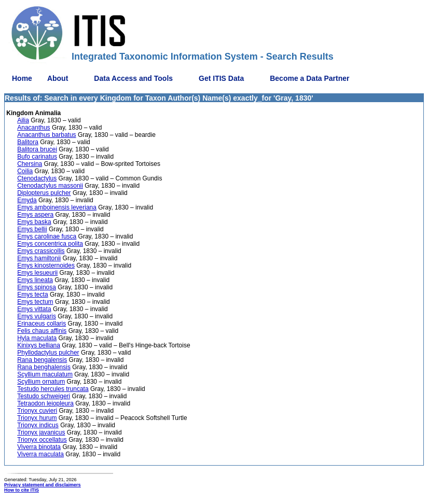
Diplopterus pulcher (44, 193)
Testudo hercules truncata (53, 389)
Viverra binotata (39, 447)
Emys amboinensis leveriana (57, 207)
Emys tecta (32, 295)
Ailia (23, 120)
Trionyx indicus (38, 425)
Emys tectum (35, 302)
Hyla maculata (37, 338)
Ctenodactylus (37, 178)
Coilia (25, 171)
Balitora (28, 142)
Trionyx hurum (37, 418)
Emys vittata (34, 309)
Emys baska (34, 222)
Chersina (30, 164)
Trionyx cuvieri (37, 411)
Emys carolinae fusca (47, 236)
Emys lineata (35, 280)
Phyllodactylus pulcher (48, 353)
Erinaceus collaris (42, 324)
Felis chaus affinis (42, 331)
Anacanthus (33, 128)
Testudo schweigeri (44, 396)
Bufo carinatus (37, 157)
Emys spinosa (37, 287)
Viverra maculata (40, 454)
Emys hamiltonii (39, 258)
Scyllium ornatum (41, 382)
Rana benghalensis (44, 367)
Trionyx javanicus (41, 432)
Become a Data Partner (309, 78)
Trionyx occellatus (42, 440)
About (58, 78)
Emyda (27, 200)
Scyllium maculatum (45, 374)
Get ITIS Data (221, 78)
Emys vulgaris (37, 316)
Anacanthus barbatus (46, 135)
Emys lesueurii (37, 273)
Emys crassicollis (41, 251)
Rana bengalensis (42, 360)
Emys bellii (32, 229)
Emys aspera (35, 215)
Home (22, 78)
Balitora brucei (37, 149)
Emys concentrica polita (50, 244)
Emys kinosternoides (46, 265)
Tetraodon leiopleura (45, 403)
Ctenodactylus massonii (50, 186)
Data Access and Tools (133, 78)
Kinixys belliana (39, 345)
